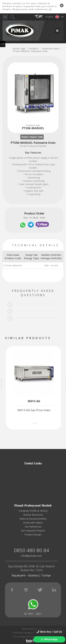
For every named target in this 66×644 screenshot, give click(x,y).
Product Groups (33, 535)
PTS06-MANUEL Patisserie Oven (30, 51)
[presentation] (57, 338)
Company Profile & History (33, 511)
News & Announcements (33, 519)
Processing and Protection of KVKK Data (33, 637)
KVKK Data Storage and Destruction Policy (33, 633)
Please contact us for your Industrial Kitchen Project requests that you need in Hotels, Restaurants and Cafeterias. (30, 6)
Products (34, 49)
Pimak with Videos (33, 523)
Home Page (19, 49)
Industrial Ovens (51, 49)
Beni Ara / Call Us (49, 632)
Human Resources (33, 515)
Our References (33, 527)
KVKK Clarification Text (33, 629)
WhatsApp (49, 639)
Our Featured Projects (33, 531)
